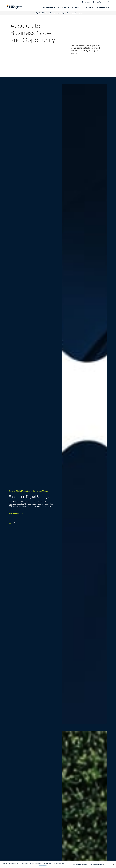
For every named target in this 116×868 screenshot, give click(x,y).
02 (14, 522)
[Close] (113, 864)
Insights (76, 7)
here (47, 13)
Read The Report (14, 513)
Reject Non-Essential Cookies (97, 864)
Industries (63, 7)
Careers (88, 7)
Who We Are (102, 7)
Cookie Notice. (43, 865)
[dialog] (58, 864)
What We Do (48, 7)
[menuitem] (49, 7)
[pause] (3, 73)
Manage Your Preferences (80, 864)
